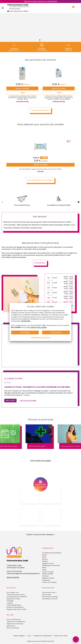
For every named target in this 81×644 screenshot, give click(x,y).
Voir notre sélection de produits (40, 180)
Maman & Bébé (48, 574)
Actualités (10, 601)
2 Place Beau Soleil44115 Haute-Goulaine (16, 567)
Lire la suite (10, 401)
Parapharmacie (48, 548)
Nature (45, 555)
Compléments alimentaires (52, 553)
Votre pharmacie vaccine (16, 595)
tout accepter (56, 332)
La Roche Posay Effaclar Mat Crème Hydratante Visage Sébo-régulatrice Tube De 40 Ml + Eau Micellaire (59, 98)
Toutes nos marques (49, 582)
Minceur (45, 559)
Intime (44, 568)
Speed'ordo (11, 626)
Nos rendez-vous (13, 592)
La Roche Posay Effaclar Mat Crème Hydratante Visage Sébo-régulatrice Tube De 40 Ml (22, 98)
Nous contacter (13, 577)
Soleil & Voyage (48, 572)
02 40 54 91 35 (14, 9)
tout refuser (25, 332)
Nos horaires (47, 595)
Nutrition (45, 561)
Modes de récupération (15, 607)
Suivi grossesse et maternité (17, 597)
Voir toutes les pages (40, 461)
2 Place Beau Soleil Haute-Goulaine (18, 7)
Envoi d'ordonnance (14, 619)
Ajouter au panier (22, 88)
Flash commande (13, 628)
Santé (44, 570)
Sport (44, 557)
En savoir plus (40, 263)
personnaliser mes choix (40, 338)
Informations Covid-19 (50, 599)
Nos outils (10, 615)
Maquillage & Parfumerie (51, 565)
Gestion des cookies (61, 636)
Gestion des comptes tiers (16, 622)
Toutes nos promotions (40, 110)
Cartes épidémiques (14, 605)
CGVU (29, 636)
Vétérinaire (46, 580)
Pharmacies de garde (50, 597)
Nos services (11, 588)
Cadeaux (45, 576)
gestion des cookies (39, 327)
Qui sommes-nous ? (49, 592)
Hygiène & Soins (48, 563)
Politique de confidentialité (43, 636)
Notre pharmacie (48, 588)
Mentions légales (19, 636)
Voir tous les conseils (28, 401)
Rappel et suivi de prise (15, 624)
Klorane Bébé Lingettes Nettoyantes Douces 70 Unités (40, 169)
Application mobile (13, 599)
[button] (40, 40)
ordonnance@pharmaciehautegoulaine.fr (23, 573)
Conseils (10, 603)
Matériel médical (48, 578)
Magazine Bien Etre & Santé (16, 609)
